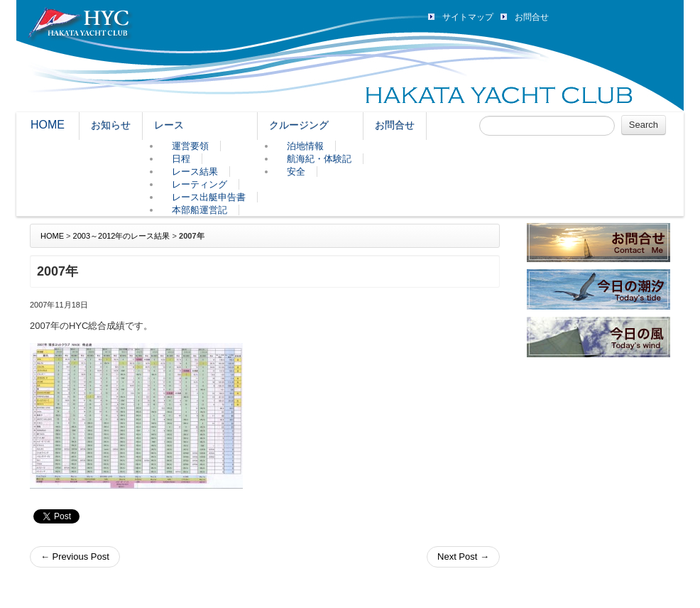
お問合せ (532, 17)
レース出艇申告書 (209, 197)
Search (644, 125)
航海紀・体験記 (319, 159)
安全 (296, 172)
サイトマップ (468, 17)
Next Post (463, 557)
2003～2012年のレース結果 (122, 236)
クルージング (299, 125)
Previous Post (75, 557)
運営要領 (190, 146)
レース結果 (195, 172)
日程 (181, 159)
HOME (48, 125)
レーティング (199, 184)
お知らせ (111, 125)
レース (169, 125)
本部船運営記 (199, 210)
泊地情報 (305, 146)
